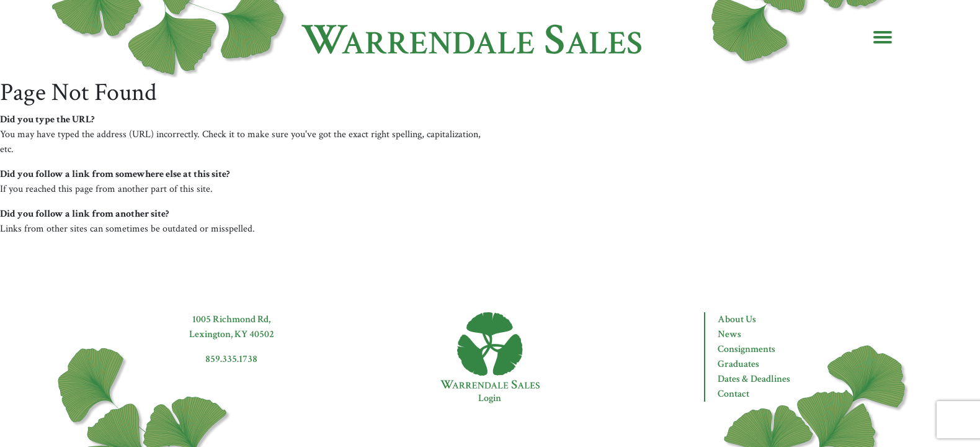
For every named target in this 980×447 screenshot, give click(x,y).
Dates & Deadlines (754, 379)
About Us (737, 319)
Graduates (738, 364)
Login (490, 398)
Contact (733, 394)
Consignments (746, 349)
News (729, 334)
